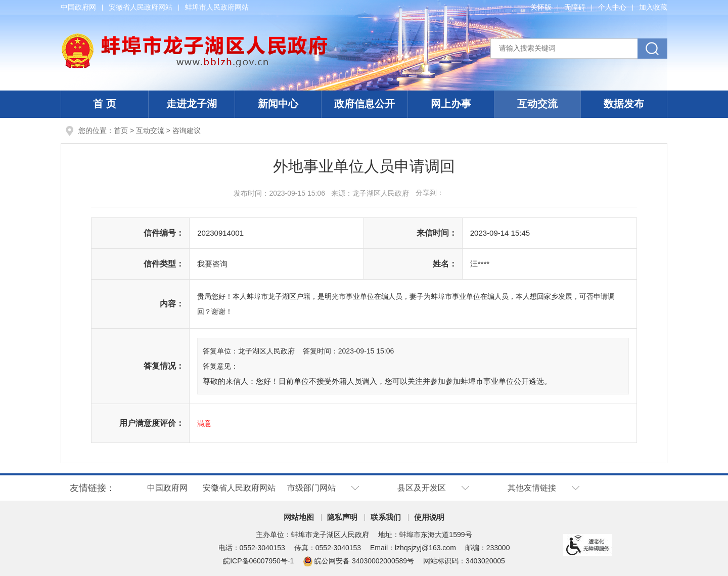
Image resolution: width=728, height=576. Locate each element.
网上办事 (451, 104)
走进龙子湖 (192, 104)
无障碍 (575, 7)
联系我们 (386, 517)
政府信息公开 (365, 104)
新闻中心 (278, 104)
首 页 (105, 104)
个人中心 (612, 7)
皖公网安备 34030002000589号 (358, 561)
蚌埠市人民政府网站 (217, 7)
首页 (121, 130)
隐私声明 (342, 517)
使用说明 (429, 517)
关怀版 (541, 7)
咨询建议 (187, 130)
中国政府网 (78, 7)
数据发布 (624, 104)
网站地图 (299, 517)
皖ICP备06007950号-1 (258, 561)
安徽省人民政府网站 (141, 7)
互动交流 (537, 104)
